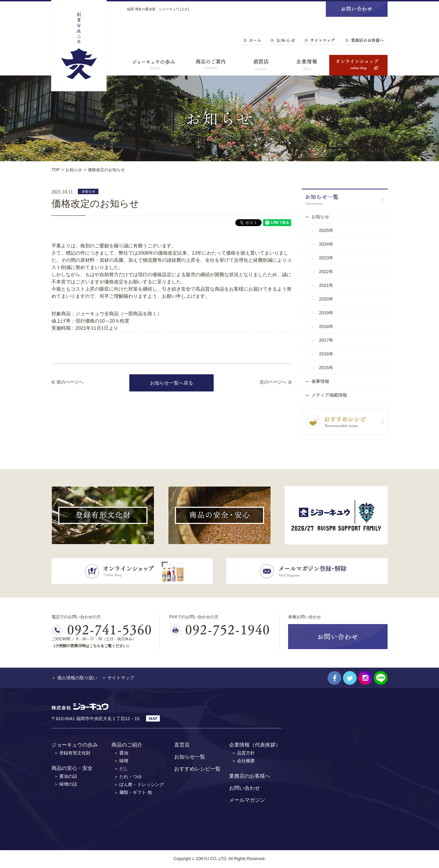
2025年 (326, 230)
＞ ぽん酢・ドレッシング (139, 784)
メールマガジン (247, 800)
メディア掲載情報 (329, 395)
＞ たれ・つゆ (128, 777)
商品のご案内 (211, 65)
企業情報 (307, 65)
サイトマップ (320, 41)
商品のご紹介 (127, 745)
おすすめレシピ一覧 (197, 769)
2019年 (326, 313)
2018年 (326, 326)
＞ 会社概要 (243, 761)
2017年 (326, 340)
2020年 (326, 299)
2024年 (326, 244)
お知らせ (283, 41)
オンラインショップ (358, 65)
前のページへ (70, 382)
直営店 (261, 65)
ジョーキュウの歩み (154, 65)
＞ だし (121, 769)
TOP (56, 170)
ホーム (252, 41)
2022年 (326, 272)
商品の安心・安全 (72, 768)
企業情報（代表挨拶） (255, 745)
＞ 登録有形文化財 (72, 753)
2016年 (326, 354)
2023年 (326, 258)
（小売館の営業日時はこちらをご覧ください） (91, 646)
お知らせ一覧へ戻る (171, 383)
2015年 (326, 368)
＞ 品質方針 (243, 753)
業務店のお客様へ (365, 41)
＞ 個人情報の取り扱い (74, 678)
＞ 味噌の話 (66, 784)
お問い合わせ (245, 788)
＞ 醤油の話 (66, 776)
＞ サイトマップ (118, 678)
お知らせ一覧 (190, 757)
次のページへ (273, 382)
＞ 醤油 (121, 753)
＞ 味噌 (121, 761)
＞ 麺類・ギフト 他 (133, 792)
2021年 (326, 285)
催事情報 (320, 381)
